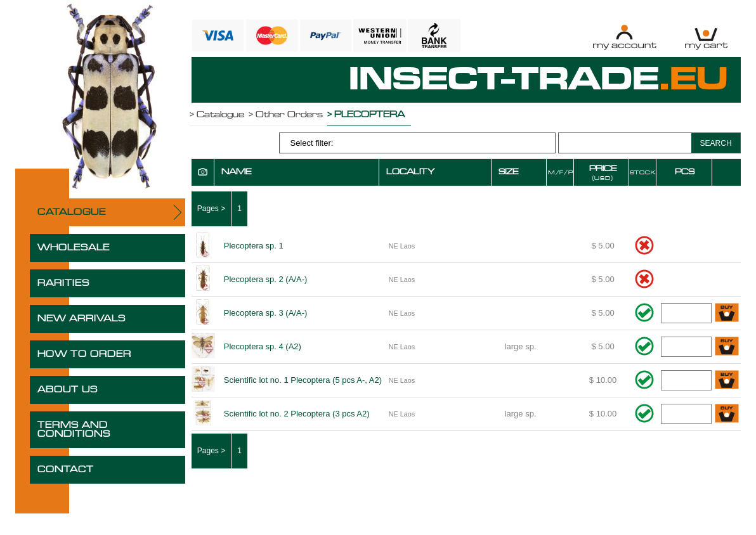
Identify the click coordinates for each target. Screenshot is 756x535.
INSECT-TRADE (538, 80)
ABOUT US (68, 390)
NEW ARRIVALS (81, 319)
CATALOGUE (72, 212)
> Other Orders (286, 115)
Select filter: (311, 143)
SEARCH (716, 143)
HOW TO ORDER (84, 354)
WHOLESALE (74, 248)
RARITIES (63, 283)
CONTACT (66, 470)
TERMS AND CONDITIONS (74, 430)
